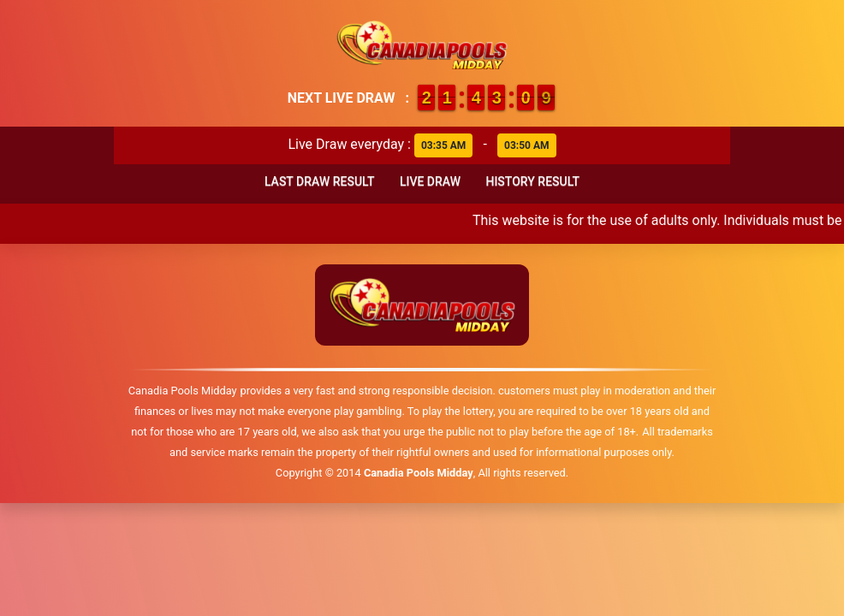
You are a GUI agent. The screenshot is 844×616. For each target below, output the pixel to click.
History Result (532, 181)
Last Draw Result (320, 181)
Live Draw (430, 181)
